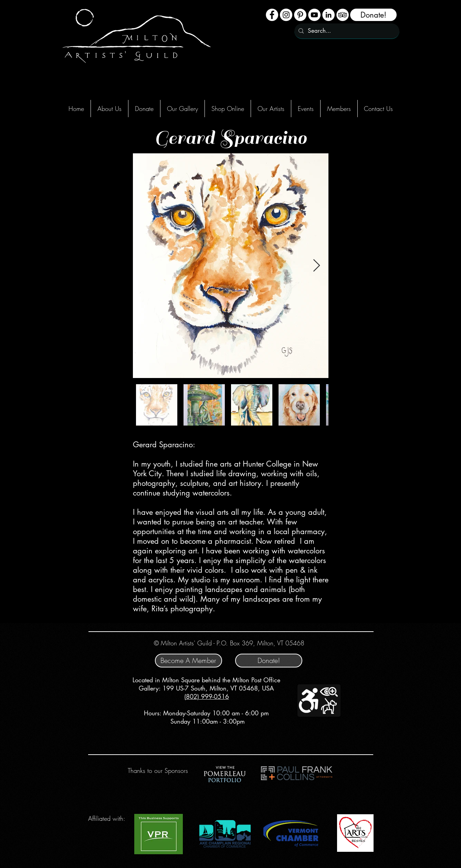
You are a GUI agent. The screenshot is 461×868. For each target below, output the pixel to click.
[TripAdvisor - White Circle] (343, 15)
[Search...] (346, 31)
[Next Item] (317, 266)
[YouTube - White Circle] (314, 15)
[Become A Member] (188, 661)
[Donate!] (373, 15)
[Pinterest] (300, 15)
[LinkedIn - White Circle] (328, 15)
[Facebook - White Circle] (272, 15)
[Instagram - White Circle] (286, 15)
